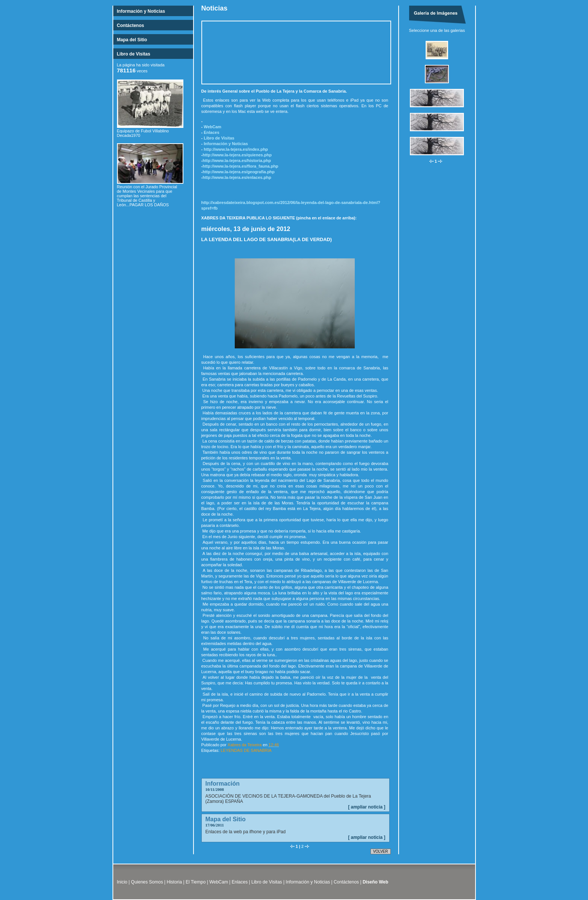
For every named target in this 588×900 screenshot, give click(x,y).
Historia (175, 882)
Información (223, 784)
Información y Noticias (141, 11)
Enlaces (211, 132)
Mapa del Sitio (132, 40)
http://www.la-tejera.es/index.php (236, 149)
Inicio (122, 882)
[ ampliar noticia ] (367, 807)
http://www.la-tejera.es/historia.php (237, 160)
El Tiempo (196, 882)
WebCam (212, 127)
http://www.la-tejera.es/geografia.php (238, 172)
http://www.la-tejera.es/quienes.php (237, 155)
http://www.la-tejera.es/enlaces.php (237, 177)
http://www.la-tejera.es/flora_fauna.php (240, 166)
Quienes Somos (147, 882)
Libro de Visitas (134, 54)
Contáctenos (131, 25)
